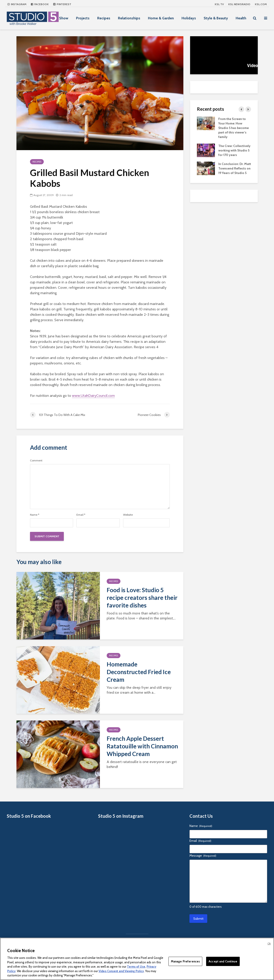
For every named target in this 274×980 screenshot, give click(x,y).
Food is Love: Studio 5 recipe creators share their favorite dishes (142, 598)
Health (241, 18)
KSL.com (261, 4)
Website (128, 515)
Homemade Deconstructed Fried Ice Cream (139, 672)
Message (203, 856)
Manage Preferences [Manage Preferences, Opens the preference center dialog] (185, 961)
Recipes (104, 18)
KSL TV (219, 4)
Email (81, 515)
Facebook (40, 4)
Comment (36, 461)
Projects (83, 18)
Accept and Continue (223, 961)
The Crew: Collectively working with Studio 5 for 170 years (234, 150)
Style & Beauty (216, 18)
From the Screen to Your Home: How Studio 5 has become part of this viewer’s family (234, 128)
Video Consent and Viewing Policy (121, 971)
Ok (269, 944)
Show (64, 18)
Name (35, 515)
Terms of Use (136, 966)
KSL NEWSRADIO (239, 4)
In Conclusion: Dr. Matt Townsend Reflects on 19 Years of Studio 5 (235, 168)
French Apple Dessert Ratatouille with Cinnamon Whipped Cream (142, 746)
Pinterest (62, 4)
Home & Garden (161, 18)
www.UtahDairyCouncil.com (93, 396)
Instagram (17, 4)
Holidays (189, 18)
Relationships (129, 18)
